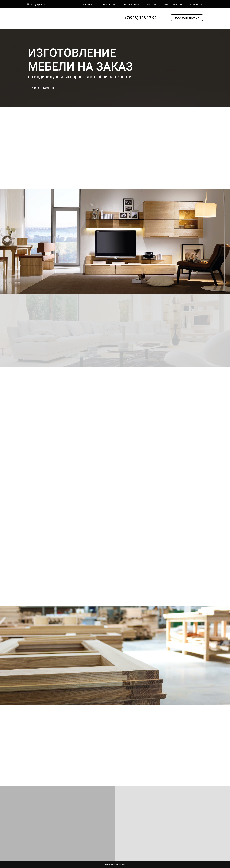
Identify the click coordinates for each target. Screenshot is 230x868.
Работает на (115, 864)
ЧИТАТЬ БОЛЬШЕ (43, 88)
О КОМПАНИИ (107, 4)
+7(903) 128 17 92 (141, 18)
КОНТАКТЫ (196, 4)
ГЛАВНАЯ (87, 4)
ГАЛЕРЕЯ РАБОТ (131, 4)
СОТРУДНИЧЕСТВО (173, 4)
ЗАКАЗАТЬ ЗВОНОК (187, 18)
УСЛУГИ (151, 4)
